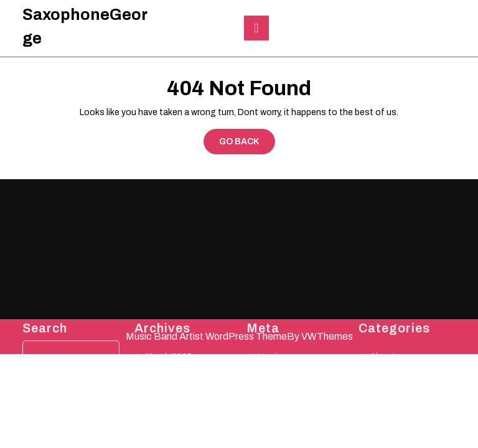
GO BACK (247, 144)
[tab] (256, 28)
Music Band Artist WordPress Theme (206, 336)
